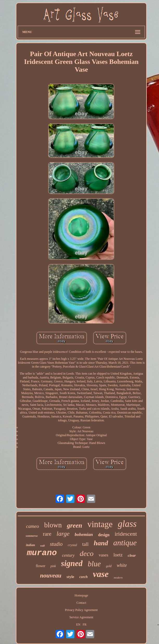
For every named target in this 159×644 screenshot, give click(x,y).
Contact (81, 603)
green (74, 525)
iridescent (126, 534)
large (63, 534)
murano (42, 553)
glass (127, 524)
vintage (100, 524)
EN (78, 625)
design (104, 535)
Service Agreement (81, 617)
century (68, 555)
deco (87, 553)
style (70, 577)
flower (40, 566)
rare (47, 534)
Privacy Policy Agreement (81, 610)
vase (101, 574)
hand (101, 543)
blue (94, 564)
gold (109, 566)
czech (84, 577)
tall (85, 544)
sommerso (32, 536)
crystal (72, 545)
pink (53, 566)
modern (118, 577)
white (122, 565)
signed (72, 563)
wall (42, 546)
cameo (33, 526)
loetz (118, 555)
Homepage (81, 595)
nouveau (51, 576)
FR (85, 625)
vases (103, 555)
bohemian (84, 535)
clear (132, 555)
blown (53, 525)
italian (31, 545)
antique (125, 543)
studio (56, 544)
